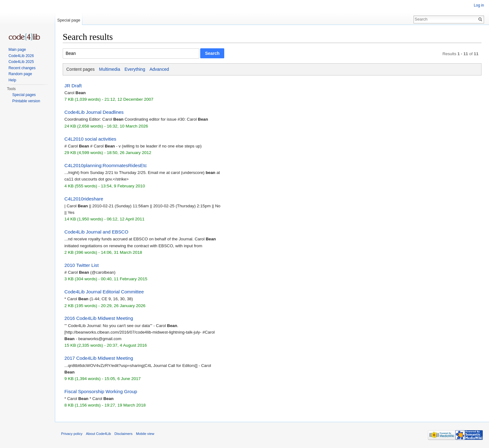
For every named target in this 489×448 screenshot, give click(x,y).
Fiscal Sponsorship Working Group (101, 391)
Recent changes (22, 68)
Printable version (26, 101)
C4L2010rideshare (84, 199)
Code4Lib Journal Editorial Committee (104, 292)
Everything (135, 69)
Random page (20, 74)
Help (12, 80)
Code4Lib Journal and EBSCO (97, 232)
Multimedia (110, 69)
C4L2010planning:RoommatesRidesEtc (106, 165)
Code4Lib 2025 (21, 62)
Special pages (24, 95)
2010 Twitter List (82, 265)
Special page (69, 20)
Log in (479, 5)
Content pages (81, 69)
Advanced (159, 69)
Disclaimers (123, 434)
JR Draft (73, 86)
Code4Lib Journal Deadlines (94, 112)
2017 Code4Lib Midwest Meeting (99, 358)
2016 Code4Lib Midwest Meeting (99, 318)
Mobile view (145, 434)
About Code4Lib (99, 434)
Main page (17, 50)
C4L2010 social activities (90, 139)
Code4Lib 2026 (21, 56)
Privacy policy (72, 434)
